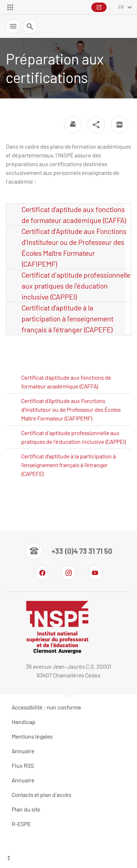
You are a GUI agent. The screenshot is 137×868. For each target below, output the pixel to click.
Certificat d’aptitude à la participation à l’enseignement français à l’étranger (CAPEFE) (67, 318)
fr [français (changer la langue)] (121, 7)
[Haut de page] (68, 859)
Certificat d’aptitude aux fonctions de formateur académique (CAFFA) (74, 215)
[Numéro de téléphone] (69, 551)
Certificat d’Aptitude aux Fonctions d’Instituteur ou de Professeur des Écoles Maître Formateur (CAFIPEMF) (74, 247)
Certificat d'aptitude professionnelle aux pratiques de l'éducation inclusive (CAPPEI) (76, 286)
